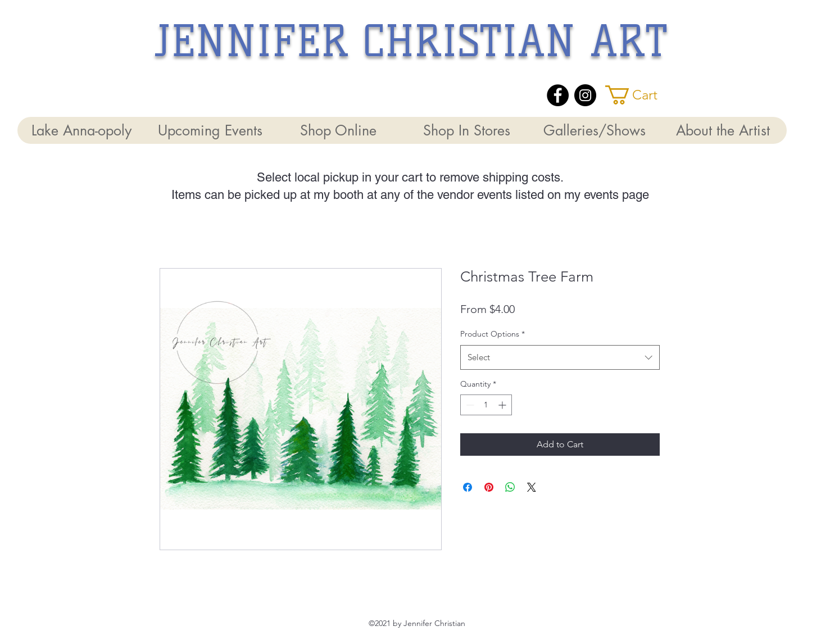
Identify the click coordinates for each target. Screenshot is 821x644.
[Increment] (503, 405)
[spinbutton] (486, 405)
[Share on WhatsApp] (510, 487)
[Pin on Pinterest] (489, 487)
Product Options (493, 334)
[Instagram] (585, 95)
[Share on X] (532, 487)
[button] (641, 95)
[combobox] (560, 357)
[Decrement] (469, 405)
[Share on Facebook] (468, 487)
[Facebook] (558, 95)
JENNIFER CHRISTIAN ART (411, 41)
